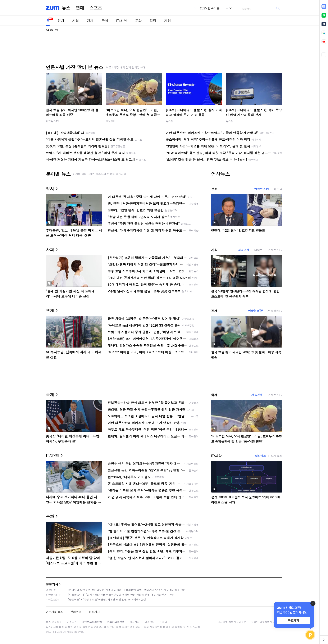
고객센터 (150, 622)
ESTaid (52, 632)
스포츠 (96, 8)
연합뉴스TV (52, 121)
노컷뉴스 (277, 456)
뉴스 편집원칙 (54, 622)
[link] (324, 6)
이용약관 (72, 622)
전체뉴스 (76, 612)
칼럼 (153, 21)
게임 (168, 21)
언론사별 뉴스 (54, 612)
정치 (61, 21)
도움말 (163, 622)
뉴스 (66, 8)
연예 (80, 8)
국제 (105, 21)
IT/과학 (122, 21)
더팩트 (258, 250)
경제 (90, 21)
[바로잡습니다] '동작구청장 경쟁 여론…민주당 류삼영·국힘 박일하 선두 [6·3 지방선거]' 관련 (121, 595)
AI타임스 (261, 456)
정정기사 (52, 584)
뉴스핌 (169, 121)
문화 (138, 21)
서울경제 (111, 121)
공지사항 (135, 622)
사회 (76, 21)
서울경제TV (275, 311)
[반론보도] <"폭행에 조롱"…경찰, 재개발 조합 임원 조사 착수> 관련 (107, 599)
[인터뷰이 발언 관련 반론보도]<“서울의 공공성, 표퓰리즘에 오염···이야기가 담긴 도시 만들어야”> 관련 (127, 590)
